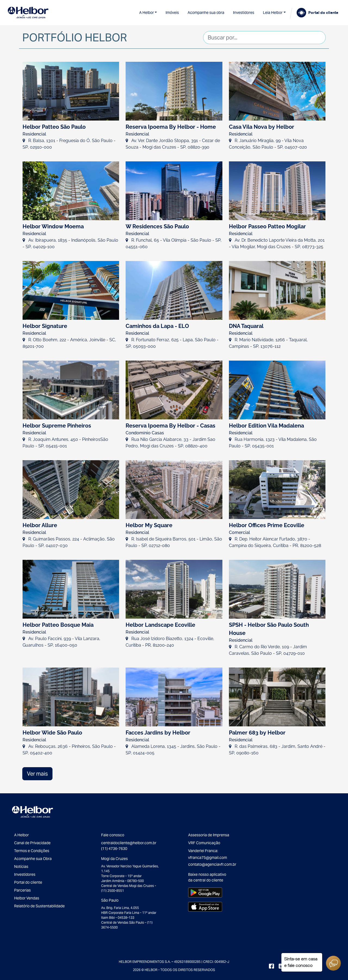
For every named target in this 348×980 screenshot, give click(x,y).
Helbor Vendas (27, 898)
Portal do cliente (28, 882)
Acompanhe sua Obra (33, 859)
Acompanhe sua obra (206, 13)
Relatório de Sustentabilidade (39, 906)
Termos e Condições (32, 851)
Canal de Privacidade (32, 843)
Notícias (21, 867)
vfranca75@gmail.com (208, 858)
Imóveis (172, 13)
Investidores (244, 13)
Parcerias (22, 890)
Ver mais (37, 774)
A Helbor (147, 13)
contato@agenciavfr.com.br (212, 864)
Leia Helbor (273, 13)
